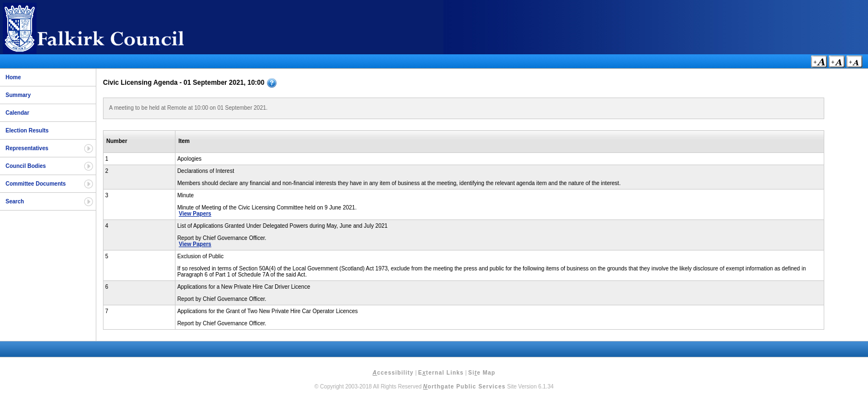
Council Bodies (26, 166)
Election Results (27, 131)
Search (15, 201)
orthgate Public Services (464, 387)
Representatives (27, 148)
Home (13, 77)
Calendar (17, 113)
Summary (18, 95)
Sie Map (482, 373)
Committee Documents (36, 184)
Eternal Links (441, 373)
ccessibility (393, 373)
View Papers (195, 214)
